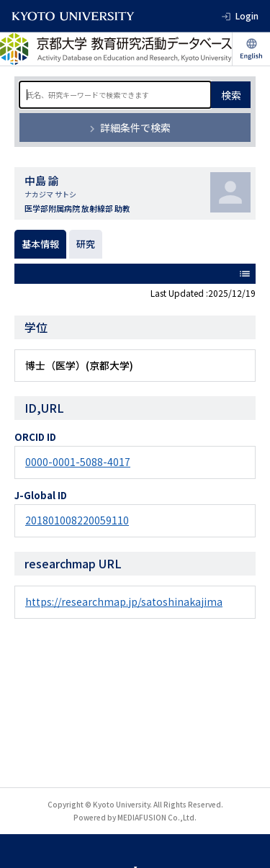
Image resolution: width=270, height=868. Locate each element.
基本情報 (40, 244)
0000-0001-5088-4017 (78, 462)
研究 (86, 244)
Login (247, 15)
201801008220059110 (77, 520)
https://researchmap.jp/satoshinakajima (124, 601)
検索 (231, 95)
